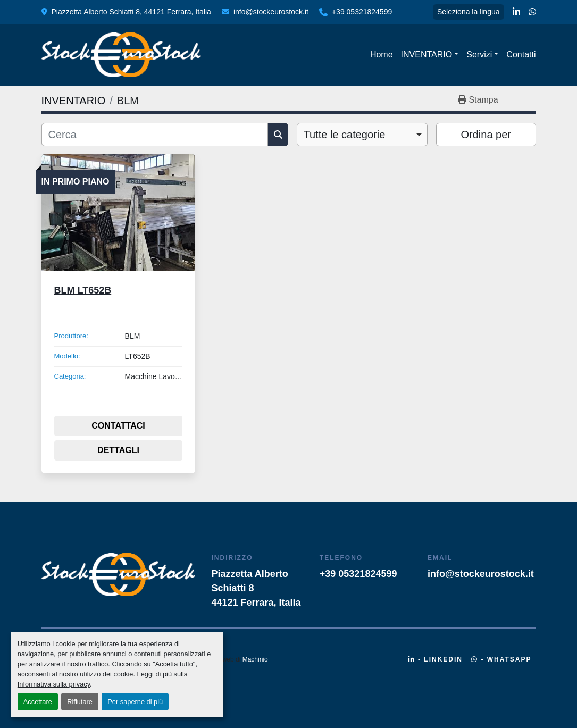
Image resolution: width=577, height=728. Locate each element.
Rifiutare (80, 702)
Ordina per (486, 135)
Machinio (255, 659)
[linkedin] (516, 12)
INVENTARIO (427, 55)
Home (382, 55)
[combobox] (362, 135)
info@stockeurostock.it (271, 12)
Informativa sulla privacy (54, 684)
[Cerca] (155, 135)
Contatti (521, 55)
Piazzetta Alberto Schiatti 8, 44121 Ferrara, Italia (131, 12)
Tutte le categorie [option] (345, 135)
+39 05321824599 (362, 12)
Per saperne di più (135, 702)
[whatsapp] (532, 12)
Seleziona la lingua (469, 12)
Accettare (38, 702)
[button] (430, 55)
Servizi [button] (479, 55)
